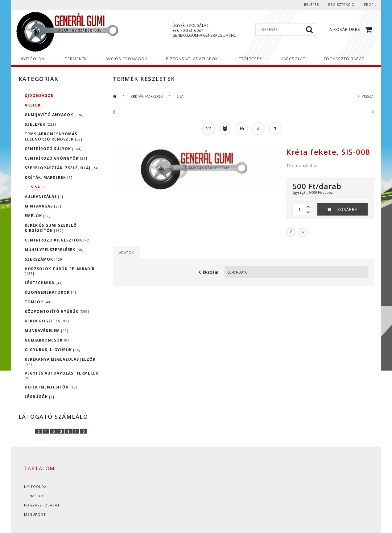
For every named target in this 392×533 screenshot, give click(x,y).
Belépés (312, 5)
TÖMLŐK (38, 302)
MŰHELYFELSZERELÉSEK (54, 250)
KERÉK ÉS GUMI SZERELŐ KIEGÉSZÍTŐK (51, 228)
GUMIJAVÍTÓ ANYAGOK (54, 115)
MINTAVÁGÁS (43, 206)
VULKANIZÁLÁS (44, 197)
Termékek (34, 496)
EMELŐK (38, 216)
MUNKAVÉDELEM (47, 331)
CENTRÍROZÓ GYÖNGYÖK (56, 158)
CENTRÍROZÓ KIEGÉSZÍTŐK (58, 240)
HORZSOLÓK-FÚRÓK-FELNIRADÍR (60, 271)
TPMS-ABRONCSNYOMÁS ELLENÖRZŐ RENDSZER (54, 136)
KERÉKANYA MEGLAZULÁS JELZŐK (60, 361)
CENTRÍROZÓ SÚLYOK (53, 149)
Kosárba (347, 209)
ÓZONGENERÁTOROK (50, 292)
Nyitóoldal (36, 487)
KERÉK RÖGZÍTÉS (47, 321)
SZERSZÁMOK (44, 259)
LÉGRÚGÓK (39, 397)
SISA (39, 187)
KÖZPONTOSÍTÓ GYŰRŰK (57, 311)
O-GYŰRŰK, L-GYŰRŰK (53, 350)
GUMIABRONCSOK (47, 340)
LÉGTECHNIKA (44, 283)
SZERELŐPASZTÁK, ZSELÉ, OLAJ (62, 168)
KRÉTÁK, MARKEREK (49, 177)
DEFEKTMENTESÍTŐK (51, 387)
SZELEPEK (40, 124)
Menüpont (35, 514)
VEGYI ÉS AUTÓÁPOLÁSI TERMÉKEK (62, 375)
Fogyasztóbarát (42, 505)
